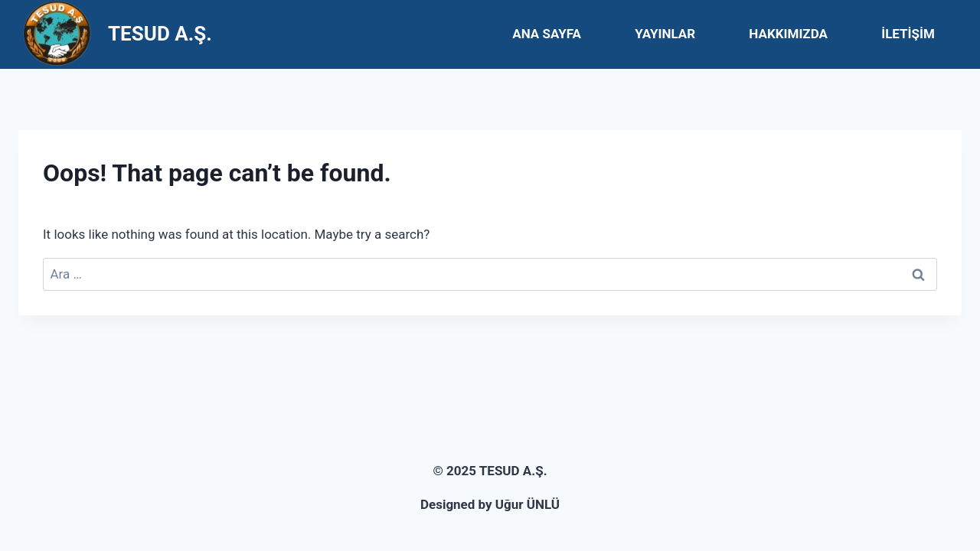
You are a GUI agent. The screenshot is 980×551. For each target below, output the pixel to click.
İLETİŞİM (908, 34)
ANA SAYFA (547, 34)
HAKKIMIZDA (788, 34)
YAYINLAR (665, 34)
